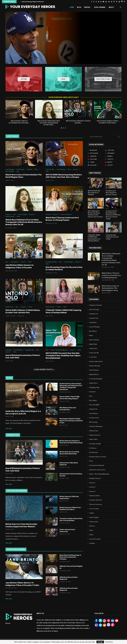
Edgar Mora (93, 383)
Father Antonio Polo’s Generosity (67, 531)
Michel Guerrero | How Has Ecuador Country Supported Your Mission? (21, 525)
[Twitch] (114, 2)
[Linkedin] (101, 2)
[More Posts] (44, 370)
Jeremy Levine (94, 418)
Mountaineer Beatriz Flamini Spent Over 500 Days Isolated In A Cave (71, 421)
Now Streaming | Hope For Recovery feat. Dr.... (37, 2)
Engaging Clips (94, 387)
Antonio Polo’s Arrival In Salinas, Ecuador (71, 475)
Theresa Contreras (96, 504)
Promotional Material (97, 465)
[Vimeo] (117, 2)
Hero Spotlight (94, 405)
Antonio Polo (94, 318)
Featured (92, 392)
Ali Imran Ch (94, 314)
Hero (91, 396)
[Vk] (106, 2)
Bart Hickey (93, 331)
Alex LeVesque (94, 309)
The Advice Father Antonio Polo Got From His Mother (71, 520)
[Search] (121, 7)
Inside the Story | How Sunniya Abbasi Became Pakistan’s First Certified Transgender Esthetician (71, 387)
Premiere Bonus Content (98, 457)
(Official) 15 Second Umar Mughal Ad (69, 578)
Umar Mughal (94, 517)
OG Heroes (93, 448)
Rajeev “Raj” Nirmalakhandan (99, 474)
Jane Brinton (94, 413)
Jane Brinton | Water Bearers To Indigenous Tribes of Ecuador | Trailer (22, 584)
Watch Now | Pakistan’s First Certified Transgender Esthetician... (49, 123)
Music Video (93, 439)
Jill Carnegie (93, 422)
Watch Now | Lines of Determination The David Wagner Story (110, 288)
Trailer (92, 513)
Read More (109, 642)
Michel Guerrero (95, 435)
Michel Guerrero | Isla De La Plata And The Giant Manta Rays (71, 442)
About (111, 7)
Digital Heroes (94, 374)
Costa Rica (93, 357)
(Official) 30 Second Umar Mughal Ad (69, 589)
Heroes (87, 7)
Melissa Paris (94, 431)
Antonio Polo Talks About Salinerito (69, 464)
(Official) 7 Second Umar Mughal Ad (71, 567)
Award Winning (95, 327)
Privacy (8, 623)
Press (91, 461)
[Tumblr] (113, 156)
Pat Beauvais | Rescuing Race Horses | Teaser (111, 193)
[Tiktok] (124, 2)
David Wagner (94, 370)
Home (72, 7)
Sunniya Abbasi (95, 496)
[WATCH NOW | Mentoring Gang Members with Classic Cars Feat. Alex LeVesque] (63, 38)
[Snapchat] (112, 2)
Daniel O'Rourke (95, 366)
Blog (79, 7)
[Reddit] (119, 2)
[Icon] (24, 153)
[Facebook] (91, 2)
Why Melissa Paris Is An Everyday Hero (68, 409)
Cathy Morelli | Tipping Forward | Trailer (112, 237)
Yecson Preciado (95, 539)
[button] (18, 2)
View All (9, 428)
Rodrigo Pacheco (95, 478)
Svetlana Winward (95, 500)
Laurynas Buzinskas (96, 426)
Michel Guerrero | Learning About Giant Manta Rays (69, 453)
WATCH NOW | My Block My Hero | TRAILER (94, 193)
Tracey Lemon (94, 509)
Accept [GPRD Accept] (100, 642)
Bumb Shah (93, 344)
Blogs (91, 335)
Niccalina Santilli (95, 444)
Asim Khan (93, 322)
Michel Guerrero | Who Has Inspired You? (69, 497)
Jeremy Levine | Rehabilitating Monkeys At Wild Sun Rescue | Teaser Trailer (113, 215)
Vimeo (91, 535)
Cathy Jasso (93, 348)
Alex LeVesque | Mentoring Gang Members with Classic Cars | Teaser (95, 214)
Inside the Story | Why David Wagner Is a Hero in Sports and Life (23, 412)
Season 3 (92, 491)
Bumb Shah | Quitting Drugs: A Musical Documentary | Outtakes (70, 557)
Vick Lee (92, 526)
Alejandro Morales (96, 305)
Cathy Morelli (94, 353)
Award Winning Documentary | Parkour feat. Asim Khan (23, 470)
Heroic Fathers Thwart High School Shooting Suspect (70, 398)
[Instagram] (96, 2)
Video (91, 530)
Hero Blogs (93, 400)
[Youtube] (103, 2)
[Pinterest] (99, 2)
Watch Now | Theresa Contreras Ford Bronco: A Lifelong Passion (111, 275)
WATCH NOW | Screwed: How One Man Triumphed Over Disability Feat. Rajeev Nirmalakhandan (63, 356)
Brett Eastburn (94, 340)
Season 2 (92, 487)
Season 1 (92, 483)
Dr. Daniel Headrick (96, 379)
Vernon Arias (94, 522)
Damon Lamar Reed (96, 361)
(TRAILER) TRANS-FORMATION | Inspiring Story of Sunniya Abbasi (94, 238)
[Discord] (122, 2)
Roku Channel (100, 7)
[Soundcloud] (109, 2)
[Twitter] (94, 2)
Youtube (92, 543)
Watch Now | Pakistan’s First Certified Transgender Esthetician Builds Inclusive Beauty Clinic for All (24, 222)
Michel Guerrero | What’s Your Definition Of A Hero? (70, 509)
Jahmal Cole (93, 409)
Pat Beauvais (94, 452)
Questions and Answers (97, 470)
